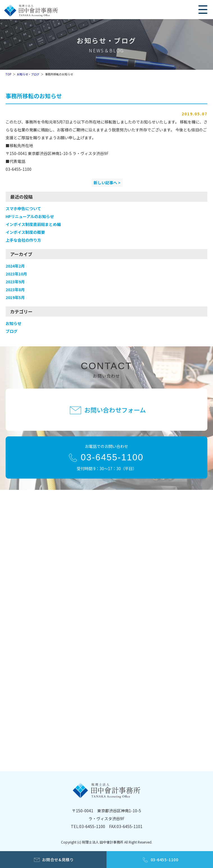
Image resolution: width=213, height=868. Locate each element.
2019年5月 (15, 297)
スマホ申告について (23, 208)
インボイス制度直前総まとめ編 (33, 224)
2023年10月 (16, 274)
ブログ (12, 331)
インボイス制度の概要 (25, 232)
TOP (8, 74)
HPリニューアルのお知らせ (30, 216)
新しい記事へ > (107, 183)
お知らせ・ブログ (28, 74)
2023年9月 (15, 282)
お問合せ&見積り (58, 860)
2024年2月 (15, 266)
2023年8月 (15, 290)
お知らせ (13, 323)
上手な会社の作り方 (23, 240)
